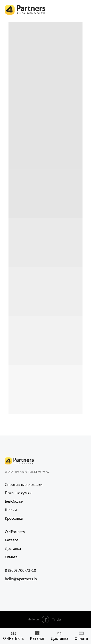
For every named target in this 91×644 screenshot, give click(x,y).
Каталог (12, 540)
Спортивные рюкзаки (24, 484)
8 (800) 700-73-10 (21, 570)
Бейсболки (14, 501)
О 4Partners (15, 531)
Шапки (11, 510)
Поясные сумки (18, 493)
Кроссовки (14, 518)
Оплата (11, 557)
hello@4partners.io (21, 579)
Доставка (13, 548)
